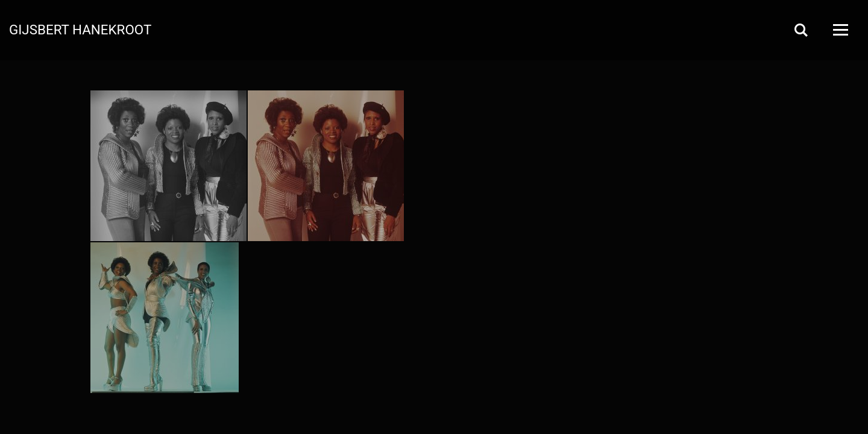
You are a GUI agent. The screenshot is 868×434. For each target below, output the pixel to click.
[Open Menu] (840, 30)
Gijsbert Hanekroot (80, 29)
